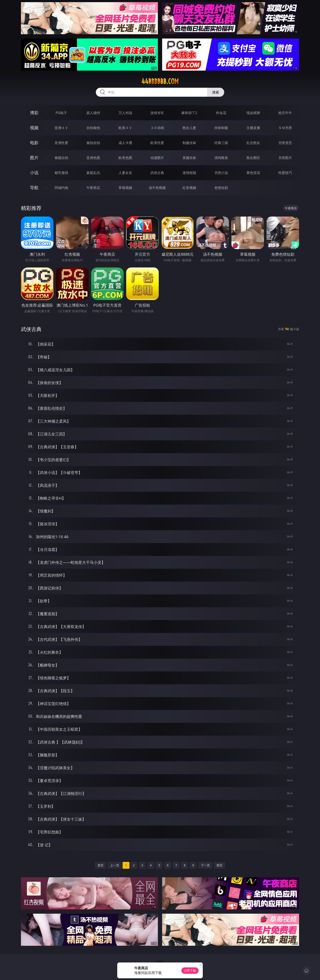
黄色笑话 (253, 173)
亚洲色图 (93, 158)
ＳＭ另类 (285, 128)
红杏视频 (189, 188)
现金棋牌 (253, 113)
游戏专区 (157, 113)
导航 (34, 188)
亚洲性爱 (61, 143)
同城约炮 (61, 188)
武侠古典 (157, 173)
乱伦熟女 (253, 143)
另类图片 (285, 158)
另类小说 (221, 173)
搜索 (216, 92)
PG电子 (61, 113)
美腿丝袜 (189, 158)
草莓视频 (125, 188)
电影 (34, 143)
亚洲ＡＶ (61, 128)
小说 (34, 173)
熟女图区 (253, 158)
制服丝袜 (189, 143)
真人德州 (93, 113)
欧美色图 (125, 158)
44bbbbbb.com (160, 81)
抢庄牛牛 (285, 113)
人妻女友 (125, 173)
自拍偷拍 (93, 128)
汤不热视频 (157, 188)
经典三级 (221, 143)
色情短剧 (221, 188)
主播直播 (253, 128)
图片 (34, 158)
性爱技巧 (285, 173)
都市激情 (61, 173)
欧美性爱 (157, 143)
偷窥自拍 (61, 158)
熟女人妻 (189, 128)
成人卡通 (125, 143)
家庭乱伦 (93, 173)
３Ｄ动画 (157, 128)
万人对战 (125, 113)
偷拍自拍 (93, 143)
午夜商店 (93, 188)
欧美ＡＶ (125, 128)
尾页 (219, 865)
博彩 (34, 113)
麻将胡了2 (189, 113)
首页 (101, 865)
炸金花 (221, 113)
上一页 (115, 865)
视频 (34, 128)
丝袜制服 (221, 128)
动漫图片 (157, 158)
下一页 (205, 865)
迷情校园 (189, 173)
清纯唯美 (221, 158)
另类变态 (285, 143)
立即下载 (190, 970)
